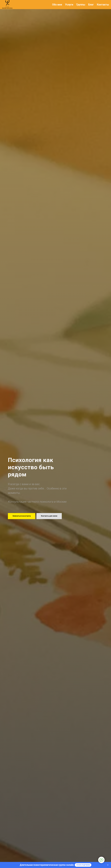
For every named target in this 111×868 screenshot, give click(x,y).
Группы (81, 5)
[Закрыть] (108, 865)
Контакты (103, 5)
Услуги (69, 5)
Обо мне (57, 5)
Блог (91, 5)
